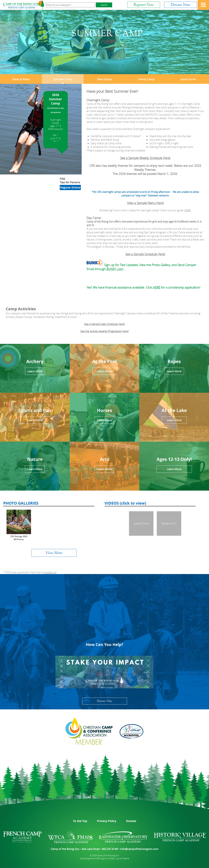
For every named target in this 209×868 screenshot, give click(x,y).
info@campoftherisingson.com (139, 849)
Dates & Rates (21, 79)
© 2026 (93, 855)
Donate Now (180, 5)
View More (54, 553)
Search (104, 5)
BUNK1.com (115, 269)
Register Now (144, 5)
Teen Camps (104, 79)
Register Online (70, 187)
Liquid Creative (122, 858)
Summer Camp (63, 79)
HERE (187, 210)
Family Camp (146, 79)
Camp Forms (188, 79)
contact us (50, 572)
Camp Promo (141, 524)
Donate (131, 821)
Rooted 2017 (169, 524)
